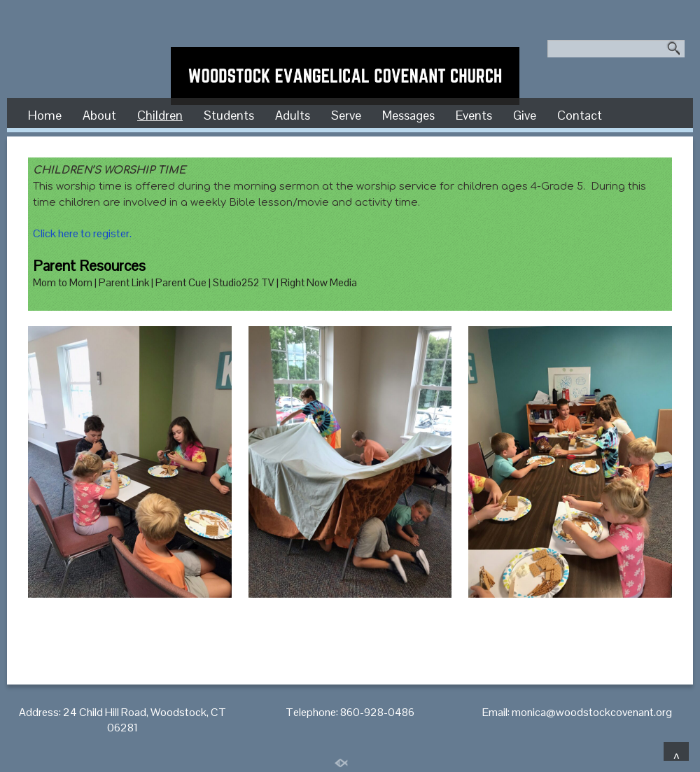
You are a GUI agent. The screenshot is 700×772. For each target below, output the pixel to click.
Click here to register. (82, 233)
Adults (293, 115)
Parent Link (124, 282)
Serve (346, 115)
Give (525, 115)
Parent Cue (181, 282)
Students (229, 115)
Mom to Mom (63, 282)
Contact (580, 115)
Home (45, 115)
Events (474, 115)
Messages (408, 115)
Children (160, 115)
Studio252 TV (244, 282)
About (99, 115)
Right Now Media (319, 282)
